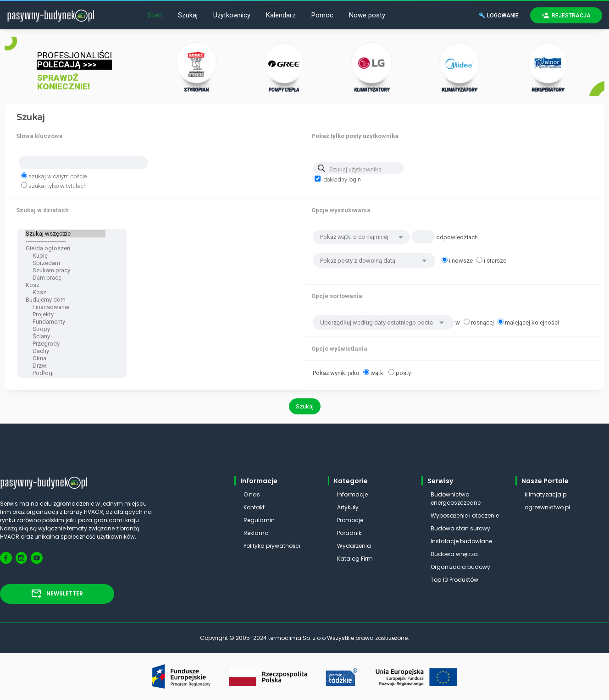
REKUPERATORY (548, 67)
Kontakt (254, 507)
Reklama (256, 533)
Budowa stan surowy (460, 528)
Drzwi (65, 366)
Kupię (65, 256)
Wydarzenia (354, 546)
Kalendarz (281, 15)
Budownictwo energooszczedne (456, 499)
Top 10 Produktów (454, 580)
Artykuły (348, 507)
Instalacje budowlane (461, 541)
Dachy (65, 351)
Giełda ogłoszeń (65, 248)
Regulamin (259, 520)
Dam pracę (65, 278)
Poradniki (350, 533)
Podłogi (65, 373)
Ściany (65, 336)
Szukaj (188, 15)
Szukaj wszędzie (65, 234)
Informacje (352, 494)
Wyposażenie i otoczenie (465, 515)
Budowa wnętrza (454, 554)
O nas (252, 494)
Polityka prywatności (272, 546)
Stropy (65, 329)
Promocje (350, 520)
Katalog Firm (355, 559)
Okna (65, 358)
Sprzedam (65, 263)
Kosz (65, 285)
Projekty (65, 314)
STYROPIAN (197, 67)
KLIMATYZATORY (372, 67)
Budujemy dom (65, 300)
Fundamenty (65, 322)
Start (155, 15)
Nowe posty (367, 15)
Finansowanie (65, 307)
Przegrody (65, 344)
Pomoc (322, 15)
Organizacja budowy (460, 567)
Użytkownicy (232, 15)
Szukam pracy (65, 270)
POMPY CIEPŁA (284, 67)
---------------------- (65, 241)
